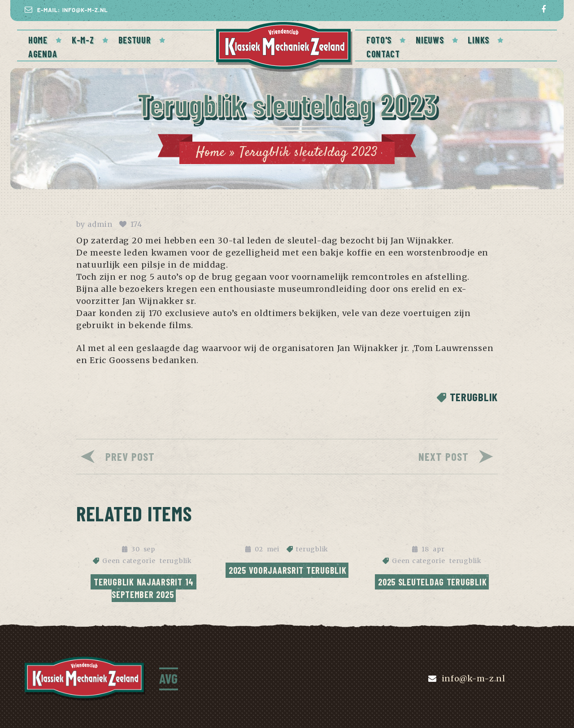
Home (38, 40)
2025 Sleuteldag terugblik (432, 582)
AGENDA (43, 54)
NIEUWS (430, 40)
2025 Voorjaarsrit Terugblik (288, 570)
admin (100, 224)
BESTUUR (135, 40)
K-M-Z (83, 40)
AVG (169, 678)
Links (478, 40)
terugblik (474, 397)
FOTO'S (379, 40)
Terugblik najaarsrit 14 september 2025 (145, 588)
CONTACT (383, 54)
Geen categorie (129, 561)
